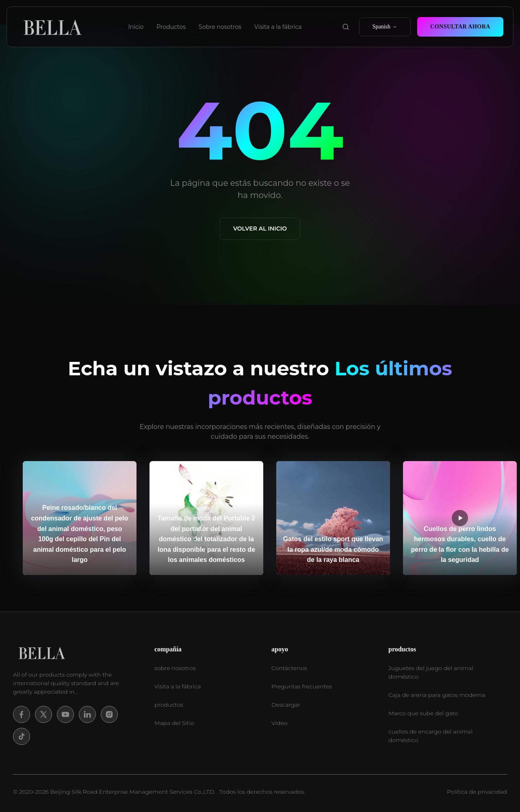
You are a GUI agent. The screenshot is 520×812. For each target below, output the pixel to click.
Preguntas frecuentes (302, 686)
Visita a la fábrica (278, 27)
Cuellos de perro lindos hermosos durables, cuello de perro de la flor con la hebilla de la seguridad (460, 544)
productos (169, 705)
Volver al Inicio (260, 229)
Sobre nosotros (220, 27)
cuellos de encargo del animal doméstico (430, 736)
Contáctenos (289, 668)
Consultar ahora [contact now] (460, 27)
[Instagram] (109, 714)
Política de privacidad (477, 792)
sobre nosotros (175, 668)
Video (279, 723)
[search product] (346, 27)
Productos (171, 27)
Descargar (286, 705)
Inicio (136, 27)
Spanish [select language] (385, 27)
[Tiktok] (22, 736)
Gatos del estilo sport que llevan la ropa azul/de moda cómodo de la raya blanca (333, 549)
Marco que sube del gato (423, 713)
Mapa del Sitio (174, 723)
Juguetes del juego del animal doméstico (431, 672)
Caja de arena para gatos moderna (437, 695)
